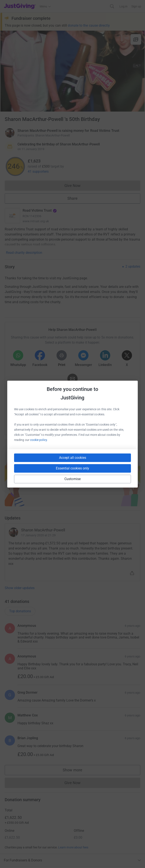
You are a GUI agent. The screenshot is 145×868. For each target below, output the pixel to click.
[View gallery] (136, 39)
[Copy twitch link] (112, 423)
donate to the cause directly (89, 25)
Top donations (20, 611)
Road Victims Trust (40, 210)
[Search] (112, 6)
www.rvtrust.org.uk (36, 221)
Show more (77, 771)
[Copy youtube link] (33, 423)
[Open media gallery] (72, 71)
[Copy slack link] (48, 423)
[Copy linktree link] (80, 424)
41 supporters (38, 171)
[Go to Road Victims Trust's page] (12, 216)
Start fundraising (72, 478)
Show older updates (20, 588)
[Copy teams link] (64, 423)
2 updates (133, 267)
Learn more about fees (73, 847)
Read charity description (24, 253)
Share (72, 198)
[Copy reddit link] (97, 423)
